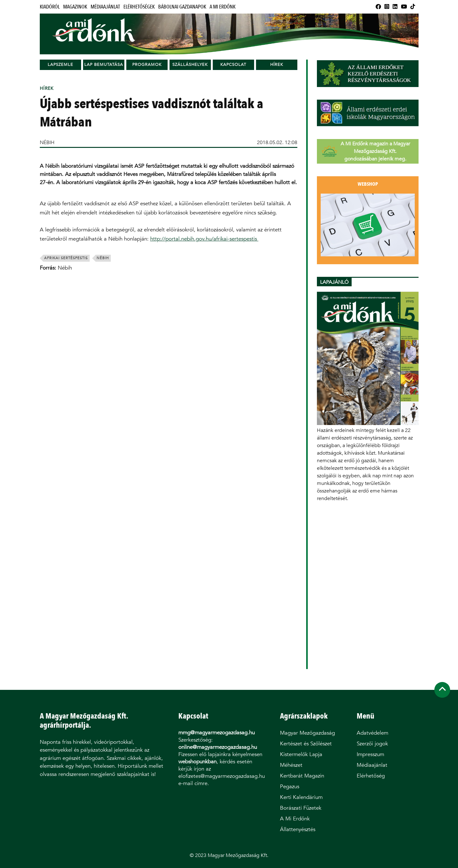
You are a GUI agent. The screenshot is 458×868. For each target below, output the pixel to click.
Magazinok (75, 7)
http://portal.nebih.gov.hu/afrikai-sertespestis (204, 239)
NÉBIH (47, 142)
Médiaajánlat (105, 7)
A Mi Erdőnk (223, 7)
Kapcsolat (233, 64)
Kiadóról (50, 7)
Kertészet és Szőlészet (306, 744)
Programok (147, 64)
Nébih (103, 258)
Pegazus (290, 786)
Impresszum (370, 754)
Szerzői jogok (372, 744)
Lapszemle (60, 64)
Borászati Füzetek (301, 808)
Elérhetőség (371, 776)
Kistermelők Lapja (301, 754)
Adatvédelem (372, 733)
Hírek (277, 64)
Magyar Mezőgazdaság (307, 733)
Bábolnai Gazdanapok (182, 7)
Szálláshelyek (190, 64)
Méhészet (291, 765)
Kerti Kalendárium (301, 797)
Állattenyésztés (298, 829)
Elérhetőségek (139, 7)
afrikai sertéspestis (66, 258)
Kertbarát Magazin (302, 776)
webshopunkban (197, 762)
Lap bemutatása (104, 64)
